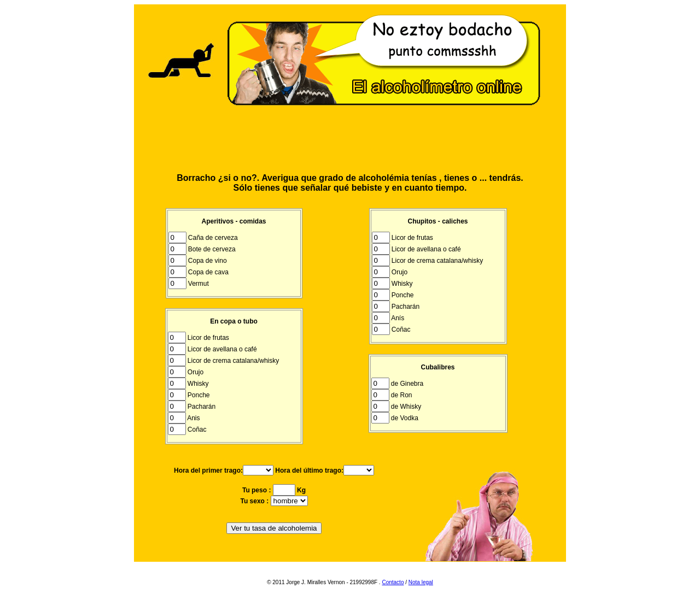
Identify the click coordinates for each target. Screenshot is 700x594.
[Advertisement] (350, 140)
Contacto (393, 582)
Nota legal (421, 582)
